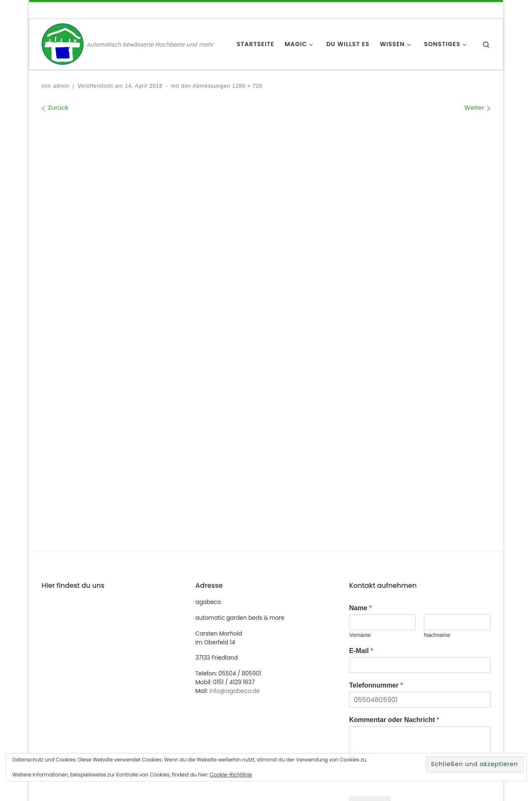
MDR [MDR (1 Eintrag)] (365, 730)
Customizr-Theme (176, 787)
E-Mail (361, 476)
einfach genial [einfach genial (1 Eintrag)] (378, 716)
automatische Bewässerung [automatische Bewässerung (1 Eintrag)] (397, 703)
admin (61, 86)
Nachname (437, 460)
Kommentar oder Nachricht (394, 545)
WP (88, 787)
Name (360, 433)
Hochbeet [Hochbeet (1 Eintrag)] (433, 716)
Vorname (360, 460)
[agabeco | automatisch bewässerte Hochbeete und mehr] (63, 43)
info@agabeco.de (235, 516)
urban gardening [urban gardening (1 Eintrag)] (417, 730)
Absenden (370, 631)
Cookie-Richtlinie (231, 775)
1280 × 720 (246, 86)
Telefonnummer (376, 511)
